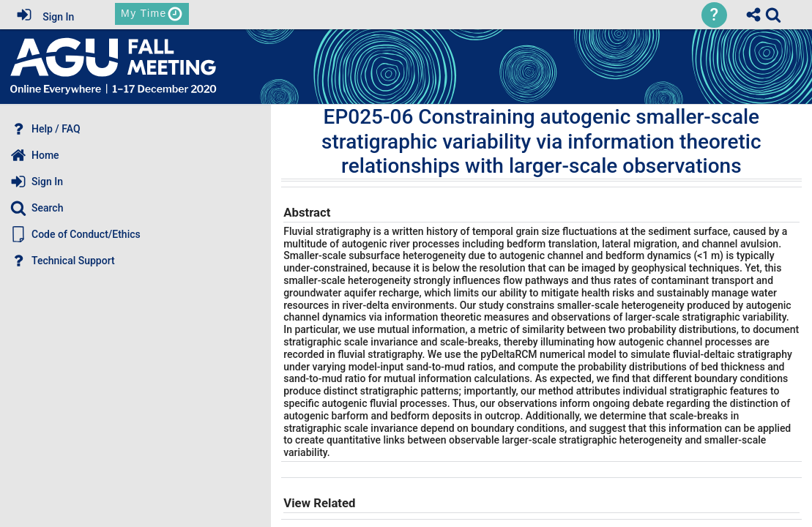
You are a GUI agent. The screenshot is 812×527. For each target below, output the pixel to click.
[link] (773, 15)
